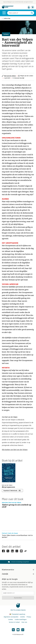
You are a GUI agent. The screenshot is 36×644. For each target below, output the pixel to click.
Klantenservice (18, 570)
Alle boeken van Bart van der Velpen (15, 450)
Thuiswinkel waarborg (17, 614)
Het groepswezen (8, 487)
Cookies (11, 620)
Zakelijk (18, 574)
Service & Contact (14, 622)
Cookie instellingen (21, 620)
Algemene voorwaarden (11, 617)
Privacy (29, 617)
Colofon (22, 617)
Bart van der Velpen (10, 76)
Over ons (24, 622)
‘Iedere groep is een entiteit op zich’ (17, 506)
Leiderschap (7, 18)
